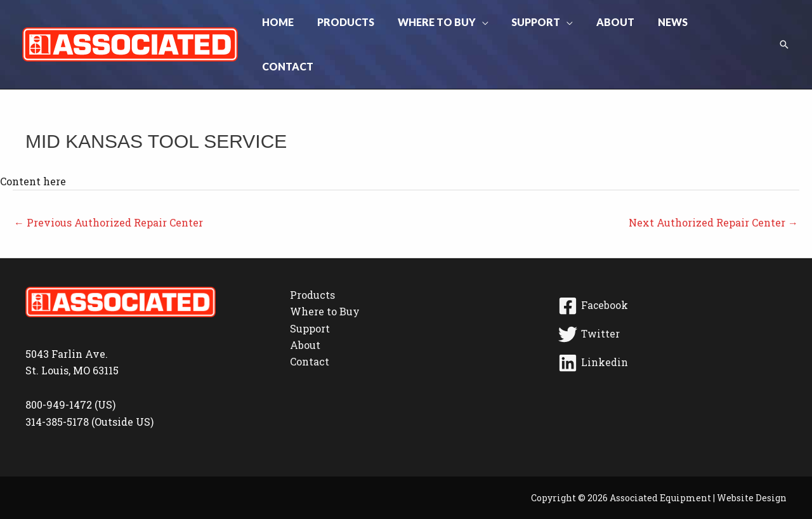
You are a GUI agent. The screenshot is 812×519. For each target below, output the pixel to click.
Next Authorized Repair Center (713, 188)
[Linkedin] (670, 329)
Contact (310, 327)
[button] (487, 27)
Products (312, 260)
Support (310, 294)
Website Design (752, 463)
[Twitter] (670, 300)
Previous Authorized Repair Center (108, 188)
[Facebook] (670, 272)
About (305, 311)
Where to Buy (325, 277)
